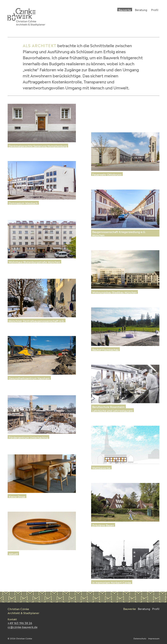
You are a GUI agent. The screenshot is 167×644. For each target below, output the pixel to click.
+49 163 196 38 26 (20, 623)
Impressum (154, 638)
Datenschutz (140, 638)
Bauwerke (130, 609)
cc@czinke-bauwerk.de (23, 627)
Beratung (144, 609)
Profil (156, 609)
